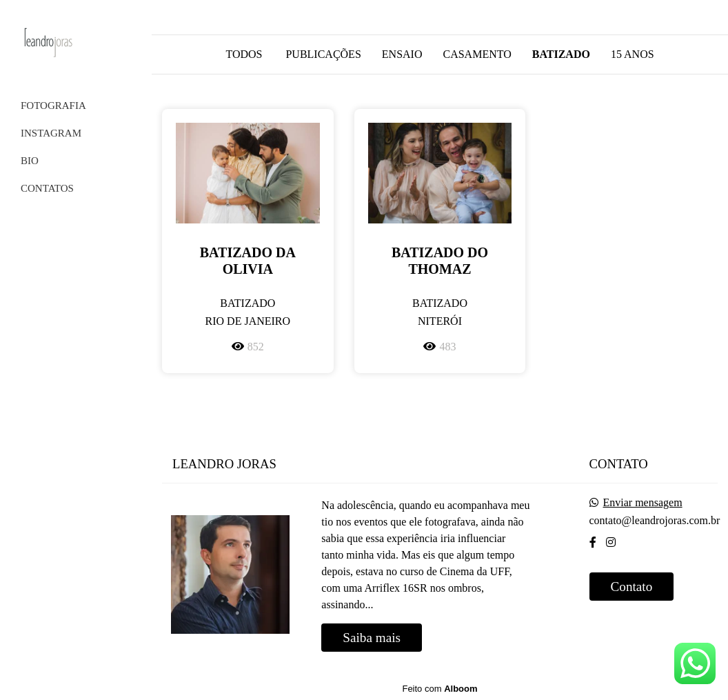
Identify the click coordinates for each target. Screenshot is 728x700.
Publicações (323, 54)
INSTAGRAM (51, 133)
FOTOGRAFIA (53, 106)
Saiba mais (372, 638)
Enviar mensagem (643, 503)
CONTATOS (47, 188)
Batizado (561, 54)
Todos (244, 54)
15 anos (633, 54)
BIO (30, 161)
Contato (632, 587)
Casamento (477, 54)
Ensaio (402, 54)
